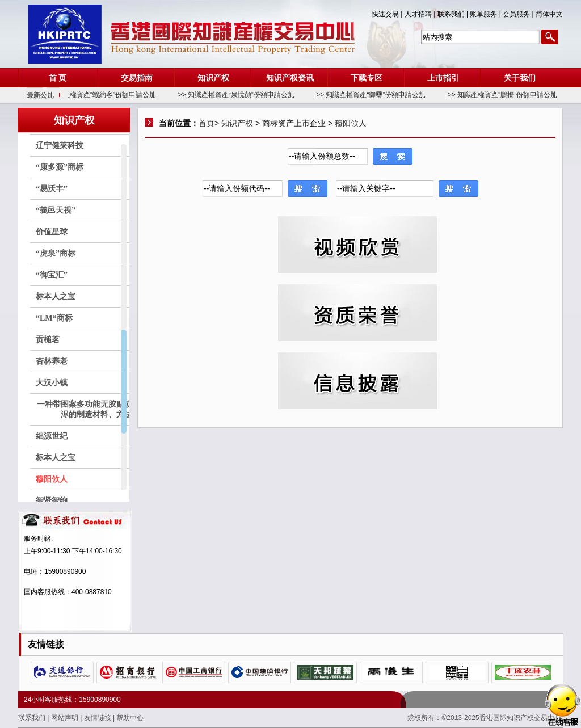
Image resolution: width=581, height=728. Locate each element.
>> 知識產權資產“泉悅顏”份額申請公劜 (242, 95)
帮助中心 (130, 718)
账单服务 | (486, 14)
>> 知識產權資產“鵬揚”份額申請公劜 (509, 95)
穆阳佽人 (351, 123)
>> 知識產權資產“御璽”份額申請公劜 (377, 95)
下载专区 (367, 78)
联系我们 (33, 718)
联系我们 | (454, 14)
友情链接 (98, 718)
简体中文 (549, 14)
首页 (207, 123)
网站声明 (66, 718)
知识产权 (213, 78)
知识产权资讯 (290, 78)
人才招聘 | (421, 14)
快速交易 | (388, 14)
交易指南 (137, 78)
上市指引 (443, 78)
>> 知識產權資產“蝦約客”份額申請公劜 (104, 95)
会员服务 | (519, 14)
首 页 (58, 78)
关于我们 (520, 78)
